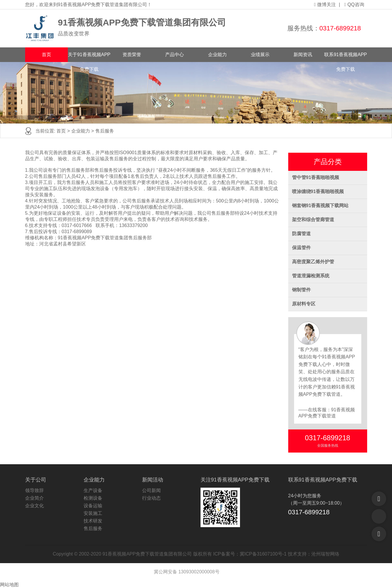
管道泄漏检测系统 (311, 276)
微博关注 (325, 5)
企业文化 (34, 506)
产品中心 (175, 55)
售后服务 (105, 131)
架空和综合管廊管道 (313, 220)
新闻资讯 (303, 55)
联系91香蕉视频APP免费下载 (346, 57)
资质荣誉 (132, 55)
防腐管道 (301, 234)
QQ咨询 (354, 5)
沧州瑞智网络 (325, 554)
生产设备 (93, 490)
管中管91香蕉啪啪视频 (316, 177)
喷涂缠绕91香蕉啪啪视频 (318, 191)
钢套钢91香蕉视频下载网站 (320, 206)
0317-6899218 (340, 28)
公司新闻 (151, 490)
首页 (46, 55)
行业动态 (151, 498)
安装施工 (93, 513)
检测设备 (93, 498)
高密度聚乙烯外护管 (313, 262)
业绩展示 (260, 55)
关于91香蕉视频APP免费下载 (89, 57)
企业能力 (217, 55)
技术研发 (93, 521)
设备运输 (93, 506)
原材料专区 (304, 304)
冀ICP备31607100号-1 (263, 554)
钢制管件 (301, 290)
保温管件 (301, 248)
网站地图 (9, 585)
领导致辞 (34, 490)
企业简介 (34, 498)
